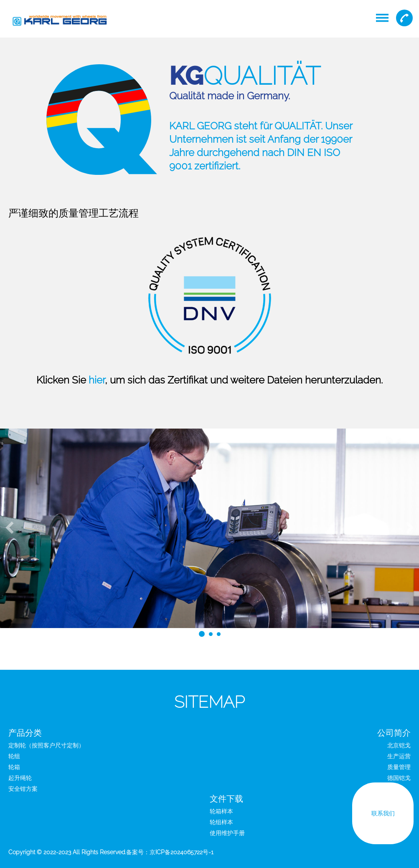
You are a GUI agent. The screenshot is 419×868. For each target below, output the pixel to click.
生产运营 (399, 756)
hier (97, 380)
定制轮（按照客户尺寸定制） (46, 745)
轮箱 (14, 767)
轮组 (14, 756)
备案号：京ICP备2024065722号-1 (170, 852)
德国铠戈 (399, 778)
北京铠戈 (399, 745)
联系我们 (383, 816)
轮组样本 (221, 822)
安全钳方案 (23, 789)
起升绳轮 (20, 778)
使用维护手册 (227, 833)
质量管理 (399, 767)
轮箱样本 (221, 811)
